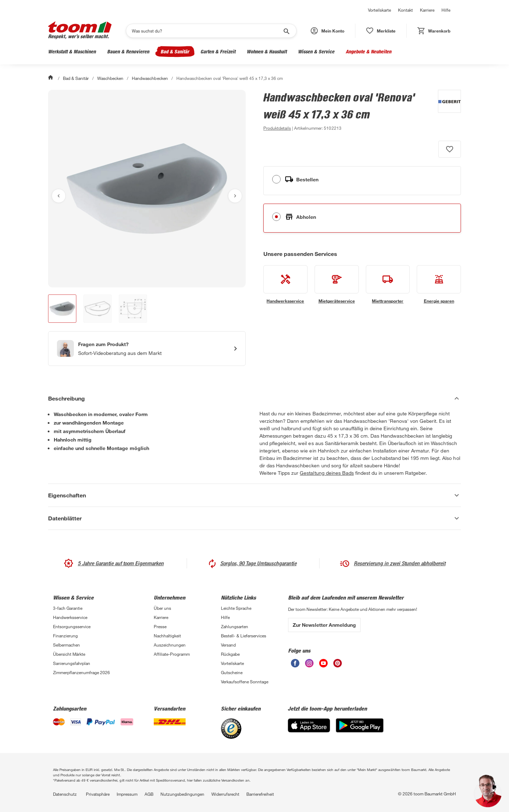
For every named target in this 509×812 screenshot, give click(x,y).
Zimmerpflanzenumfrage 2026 (81, 672)
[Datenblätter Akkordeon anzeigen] (255, 518)
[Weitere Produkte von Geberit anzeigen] (446, 111)
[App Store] (309, 731)
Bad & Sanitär (175, 51)
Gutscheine (232, 672)
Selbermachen (66, 645)
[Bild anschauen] (147, 189)
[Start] (51, 78)
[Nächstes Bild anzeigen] (235, 196)
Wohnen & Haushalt (267, 51)
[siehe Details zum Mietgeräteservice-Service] (337, 285)
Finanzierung (65, 636)
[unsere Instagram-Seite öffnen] (309, 665)
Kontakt (405, 10)
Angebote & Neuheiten (368, 51)
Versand (228, 645)
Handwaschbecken (150, 78)
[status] (381, 31)
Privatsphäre (98, 794)
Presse (160, 626)
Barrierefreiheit (260, 794)
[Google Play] (360, 731)
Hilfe (446, 10)
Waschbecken (110, 78)
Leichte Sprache (236, 608)
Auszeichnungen (170, 645)
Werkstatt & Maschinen (72, 51)
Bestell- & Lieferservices (244, 636)
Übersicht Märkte (69, 654)
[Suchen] (207, 31)
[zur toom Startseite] (80, 31)
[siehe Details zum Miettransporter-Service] (388, 285)
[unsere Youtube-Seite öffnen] (323, 665)
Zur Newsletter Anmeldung (324, 625)
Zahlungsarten (235, 626)
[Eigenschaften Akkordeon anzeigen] (255, 495)
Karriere (427, 10)
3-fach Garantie (68, 608)
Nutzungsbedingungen (182, 794)
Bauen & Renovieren (128, 51)
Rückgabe (230, 654)
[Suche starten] (286, 31)
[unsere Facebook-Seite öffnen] (295, 665)
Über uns (162, 608)
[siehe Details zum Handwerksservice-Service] (285, 285)
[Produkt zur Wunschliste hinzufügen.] (450, 149)
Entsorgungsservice (72, 626)
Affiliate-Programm (172, 654)
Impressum (127, 794)
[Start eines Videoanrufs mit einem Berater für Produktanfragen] (147, 349)
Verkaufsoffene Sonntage (245, 682)
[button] (327, 31)
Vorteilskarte (379, 10)
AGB (149, 794)
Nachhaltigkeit (167, 636)
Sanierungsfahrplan (72, 663)
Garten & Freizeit (218, 51)
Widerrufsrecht (225, 794)
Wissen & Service (316, 51)
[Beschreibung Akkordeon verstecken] (255, 398)
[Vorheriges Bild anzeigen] (59, 196)
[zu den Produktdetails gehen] (277, 128)
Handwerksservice (70, 617)
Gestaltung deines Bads (327, 473)
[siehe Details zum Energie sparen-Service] (439, 285)
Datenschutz (65, 794)
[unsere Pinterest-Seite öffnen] (338, 665)
